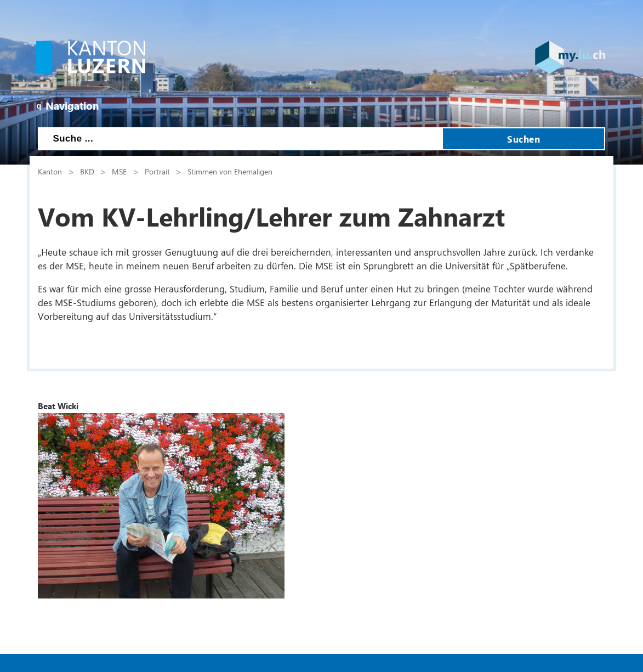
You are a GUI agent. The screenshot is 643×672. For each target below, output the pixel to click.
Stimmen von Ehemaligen (230, 171)
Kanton (50, 171)
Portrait (157, 171)
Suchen (523, 139)
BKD (87, 171)
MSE (119, 171)
